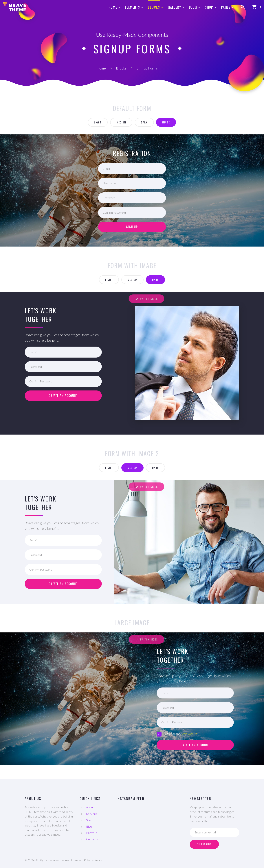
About (90, 807)
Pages (226, 7)
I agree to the (177, 734)
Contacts (92, 839)
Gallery (175, 7)
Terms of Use (189, 734)
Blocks (154, 7)
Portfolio (92, 833)
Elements (133, 7)
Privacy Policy (93, 860)
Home (113, 7)
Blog (193, 7)
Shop (209, 7)
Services (92, 814)
